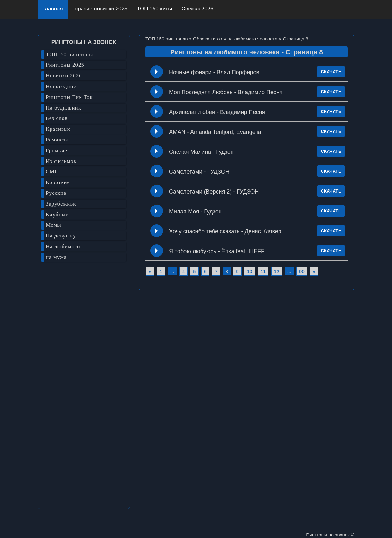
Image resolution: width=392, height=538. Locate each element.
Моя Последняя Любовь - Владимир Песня (226, 92)
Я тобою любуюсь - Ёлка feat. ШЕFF (217, 251)
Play (157, 72)
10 (250, 271)
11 (263, 271)
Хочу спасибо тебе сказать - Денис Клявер (225, 231)
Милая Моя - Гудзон (195, 212)
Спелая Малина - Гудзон (201, 152)
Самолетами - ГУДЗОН (199, 172)
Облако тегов (208, 39)
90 (302, 271)
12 (277, 271)
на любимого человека (252, 39)
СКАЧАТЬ (331, 72)
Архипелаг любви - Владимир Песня (217, 112)
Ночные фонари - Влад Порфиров (214, 72)
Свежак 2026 (197, 9)
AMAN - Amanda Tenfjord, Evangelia (215, 132)
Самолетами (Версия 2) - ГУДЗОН (214, 192)
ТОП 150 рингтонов (166, 39)
